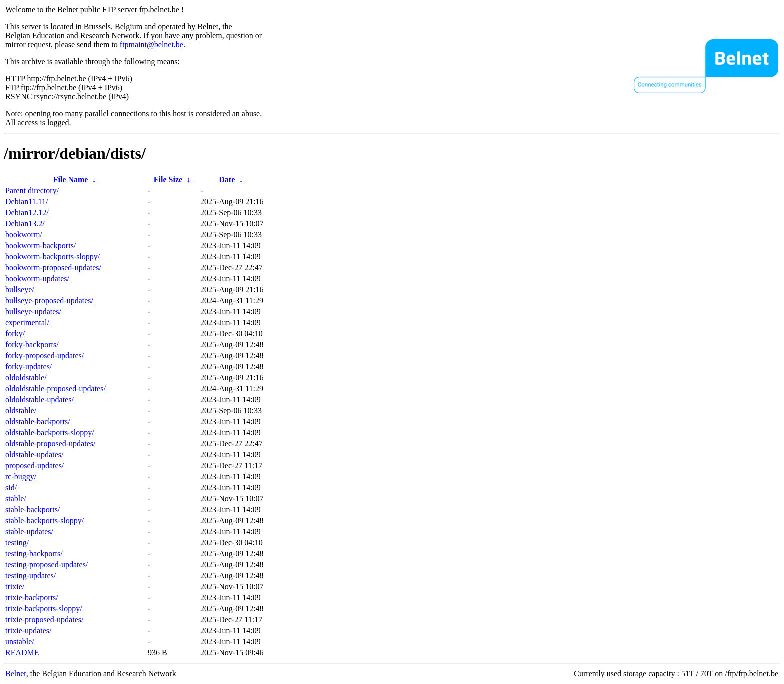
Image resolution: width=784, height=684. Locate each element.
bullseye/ (20, 290)
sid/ (11, 488)
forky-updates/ (29, 367)
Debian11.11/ (27, 202)
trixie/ (15, 587)
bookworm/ (24, 235)
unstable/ (20, 642)
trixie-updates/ (28, 631)
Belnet (16, 674)
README (22, 653)
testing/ (17, 543)
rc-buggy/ (21, 477)
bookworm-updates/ (37, 279)
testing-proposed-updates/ (47, 565)
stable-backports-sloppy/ (45, 521)
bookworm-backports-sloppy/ (53, 257)
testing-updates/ (31, 576)
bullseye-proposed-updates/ (49, 301)
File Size (168, 180)
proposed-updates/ (35, 466)
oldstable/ (21, 411)
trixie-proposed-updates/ (44, 620)
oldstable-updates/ (34, 455)
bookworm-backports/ (41, 246)
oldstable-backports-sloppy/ (50, 433)
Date (227, 180)
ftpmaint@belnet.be (152, 45)
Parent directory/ (32, 191)
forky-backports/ (32, 345)
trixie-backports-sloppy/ (44, 609)
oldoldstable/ (26, 378)
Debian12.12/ (27, 213)
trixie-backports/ (32, 598)
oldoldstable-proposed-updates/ (56, 389)
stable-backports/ (33, 510)
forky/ (15, 334)
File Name (71, 180)
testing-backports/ (34, 554)
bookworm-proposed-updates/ (53, 268)
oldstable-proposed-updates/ (50, 444)
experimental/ (27, 323)
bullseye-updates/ (33, 312)
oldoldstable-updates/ (40, 400)
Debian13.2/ (25, 224)
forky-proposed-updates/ (45, 356)
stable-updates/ (29, 532)
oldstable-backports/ (38, 422)
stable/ (16, 499)
